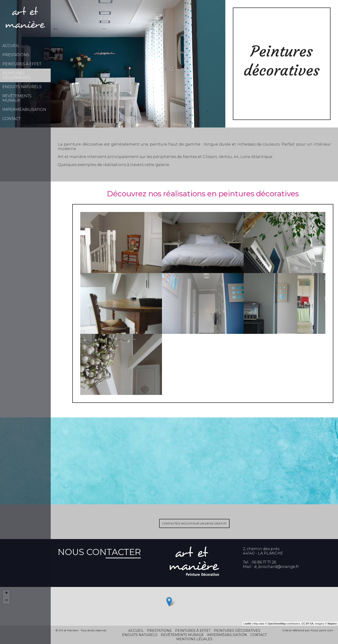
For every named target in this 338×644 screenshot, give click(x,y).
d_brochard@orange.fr (277, 567)
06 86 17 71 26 (264, 562)
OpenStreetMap (277, 624)
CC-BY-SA (307, 624)
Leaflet (248, 624)
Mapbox (332, 624)
